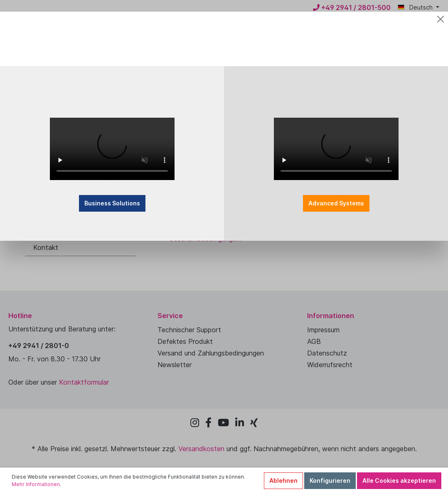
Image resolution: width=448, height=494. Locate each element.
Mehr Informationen (36, 484)
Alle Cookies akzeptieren (399, 480)
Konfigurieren (330, 480)
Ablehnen (283, 480)
